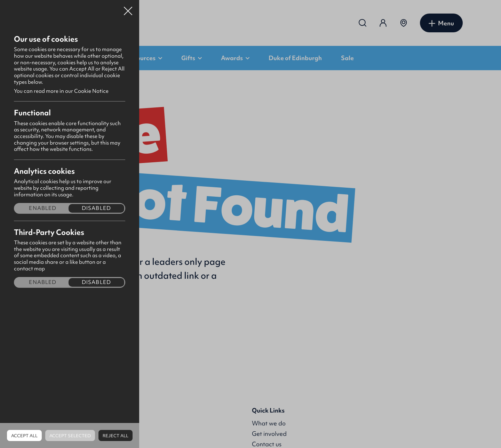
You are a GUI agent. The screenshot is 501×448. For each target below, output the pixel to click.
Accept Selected (70, 436)
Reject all (116, 436)
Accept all (24, 436)
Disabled (96, 208)
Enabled (43, 208)
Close (128, 8)
